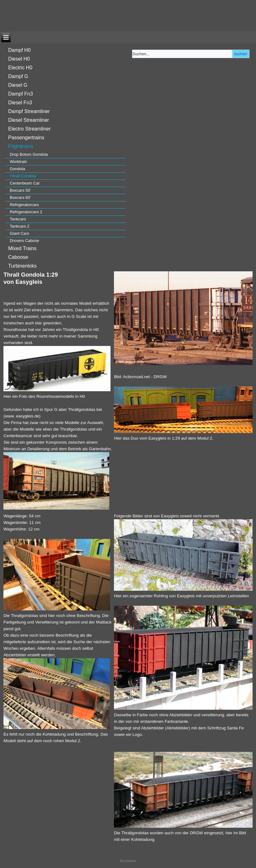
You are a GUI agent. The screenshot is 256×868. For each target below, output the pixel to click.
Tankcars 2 (20, 226)
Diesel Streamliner (29, 120)
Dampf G (18, 76)
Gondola (17, 169)
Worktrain (18, 162)
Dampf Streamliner (29, 111)
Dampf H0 (19, 50)
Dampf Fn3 (20, 94)
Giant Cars (19, 233)
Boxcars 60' (20, 197)
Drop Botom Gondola (29, 154)
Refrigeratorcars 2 (26, 212)
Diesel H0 (19, 59)
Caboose (18, 257)
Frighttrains (21, 146)
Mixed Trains (22, 248)
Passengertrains (26, 138)
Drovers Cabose (24, 241)
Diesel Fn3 (20, 103)
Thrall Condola (23, 176)
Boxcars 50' (20, 190)
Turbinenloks (22, 266)
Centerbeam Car (25, 183)
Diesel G (18, 85)
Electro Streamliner (29, 129)
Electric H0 (20, 68)
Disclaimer (128, 861)
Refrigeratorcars (24, 205)
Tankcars (18, 219)
